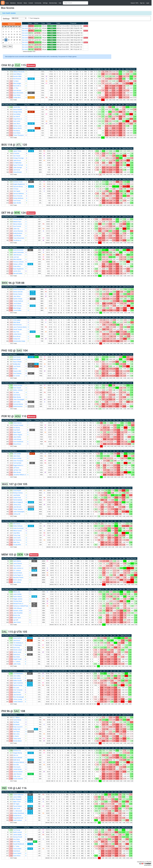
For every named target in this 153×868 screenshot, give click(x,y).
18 (6, 37)
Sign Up (142, 3)
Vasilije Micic (17, 97)
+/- (102, 69)
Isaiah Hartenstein (18, 252)
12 (9, 34)
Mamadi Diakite (18, 273)
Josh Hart (16, 257)
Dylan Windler (17, 203)
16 (20, 34)
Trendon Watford (18, 301)
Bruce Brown (17, 336)
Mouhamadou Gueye (19, 341)
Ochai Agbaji (17, 320)
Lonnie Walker (17, 310)
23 (20, 37)
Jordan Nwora (17, 334)
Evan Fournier (17, 226)
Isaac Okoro (17, 124)
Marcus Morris (17, 128)
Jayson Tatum (17, 151)
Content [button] (31, 3)
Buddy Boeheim (18, 233)
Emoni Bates (17, 133)
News (25, 3)
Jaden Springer (18, 167)
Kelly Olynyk (17, 322)
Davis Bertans (17, 90)
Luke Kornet (17, 170)
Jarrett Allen (17, 107)
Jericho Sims (17, 271)
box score (25, 26)
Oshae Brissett (17, 172)
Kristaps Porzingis (18, 158)
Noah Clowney (17, 306)
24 (3, 40)
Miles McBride (17, 259)
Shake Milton (17, 266)
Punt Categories (35, 18)
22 (17, 37)
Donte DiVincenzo (18, 250)
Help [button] (60, 3)
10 (3, 34)
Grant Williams (17, 74)
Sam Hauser (17, 156)
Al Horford (16, 153)
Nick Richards (17, 79)
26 (6, 29)
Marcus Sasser (17, 224)
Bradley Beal (17, 364)
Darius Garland (17, 109)
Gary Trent (16, 332)
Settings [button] (45, 3)
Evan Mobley (17, 114)
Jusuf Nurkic (17, 366)
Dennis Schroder (18, 292)
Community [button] (38, 3)
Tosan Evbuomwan (19, 238)
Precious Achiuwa (18, 262)
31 (3, 43)
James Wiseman (18, 231)
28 (11, 29)
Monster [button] (20, 3)
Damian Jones (17, 126)
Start (46, 69)
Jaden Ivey (16, 229)
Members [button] (13, 3)
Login (148, 3)
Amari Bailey (17, 95)
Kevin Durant (17, 357)
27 (9, 29)
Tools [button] (7, 3)
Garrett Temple (17, 329)
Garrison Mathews (18, 194)
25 (3, 29)
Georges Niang (17, 112)
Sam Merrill (16, 116)
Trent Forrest (17, 201)
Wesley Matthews (18, 198)
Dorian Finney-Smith (19, 289)
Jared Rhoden (17, 236)
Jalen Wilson (17, 296)
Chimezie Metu (18, 219)
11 (6, 34)
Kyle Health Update (9, 13)
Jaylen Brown (17, 160)
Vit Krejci (16, 189)
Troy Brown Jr (17, 240)
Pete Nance (16, 131)
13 (11, 34)
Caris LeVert (17, 121)
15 (17, 34)
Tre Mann (16, 81)
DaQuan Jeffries (18, 264)
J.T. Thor (16, 88)
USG (99, 69)
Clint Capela (17, 191)
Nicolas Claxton (18, 294)
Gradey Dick (17, 339)
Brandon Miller (17, 76)
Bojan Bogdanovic (18, 269)
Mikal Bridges (17, 308)
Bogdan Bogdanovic (19, 184)
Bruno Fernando (18, 196)
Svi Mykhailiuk (17, 163)
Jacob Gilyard (17, 303)
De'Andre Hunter (18, 182)
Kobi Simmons (17, 325)
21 (14, 37)
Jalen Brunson (17, 255)
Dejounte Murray (18, 186)
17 (3, 37)
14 (14, 34)
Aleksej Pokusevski (19, 72)
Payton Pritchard (18, 165)
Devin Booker (17, 359)
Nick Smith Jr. (17, 86)
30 (20, 40)
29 (14, 29)
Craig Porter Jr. (18, 119)
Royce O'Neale (17, 362)
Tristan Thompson (18, 135)
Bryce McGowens (18, 93)
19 (9, 37)
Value (11, 69)
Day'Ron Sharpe (18, 299)
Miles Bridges (17, 83)
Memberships (53, 3)
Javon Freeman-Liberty (20, 327)
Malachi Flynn (17, 222)
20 (11, 37)
